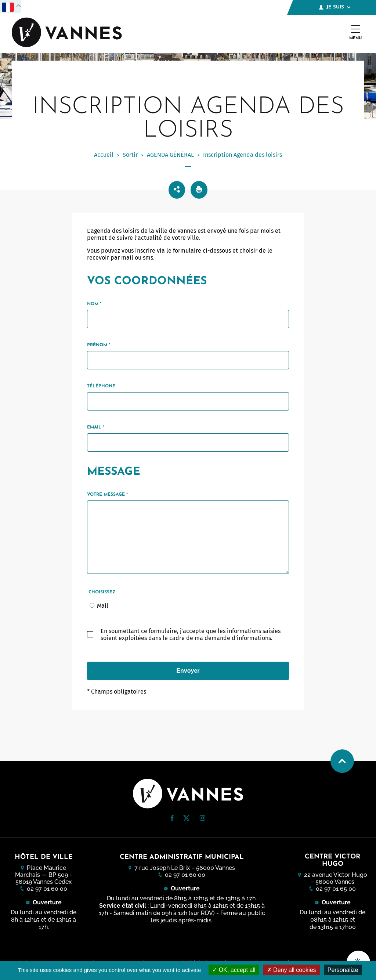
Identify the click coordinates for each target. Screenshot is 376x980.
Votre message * (107, 495)
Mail (103, 606)
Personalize (343, 970)
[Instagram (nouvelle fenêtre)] (202, 819)
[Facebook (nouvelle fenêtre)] (172, 819)
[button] (172, 818)
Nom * (94, 304)
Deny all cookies (292, 970)
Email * (96, 427)
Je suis (335, 7)
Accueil (104, 155)
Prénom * (99, 345)
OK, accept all (234, 970)
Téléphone (101, 386)
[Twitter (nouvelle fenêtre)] (186, 819)
